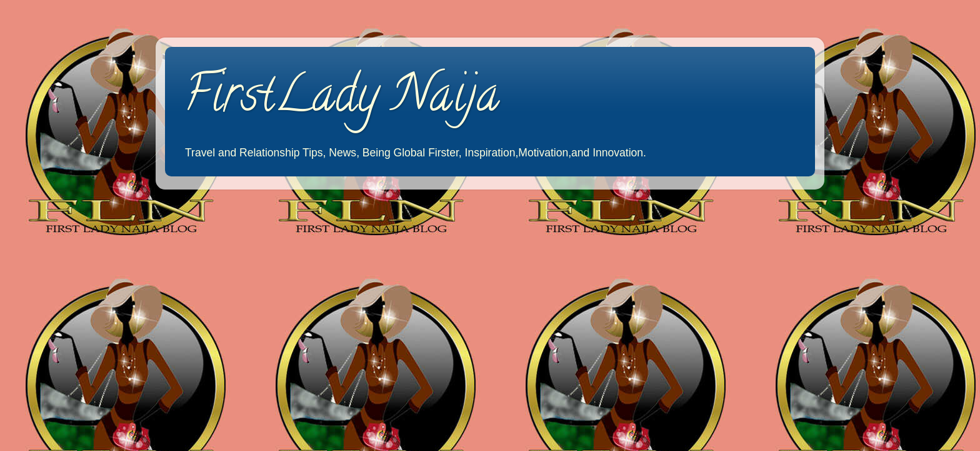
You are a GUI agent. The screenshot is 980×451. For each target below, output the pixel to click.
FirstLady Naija (342, 99)
